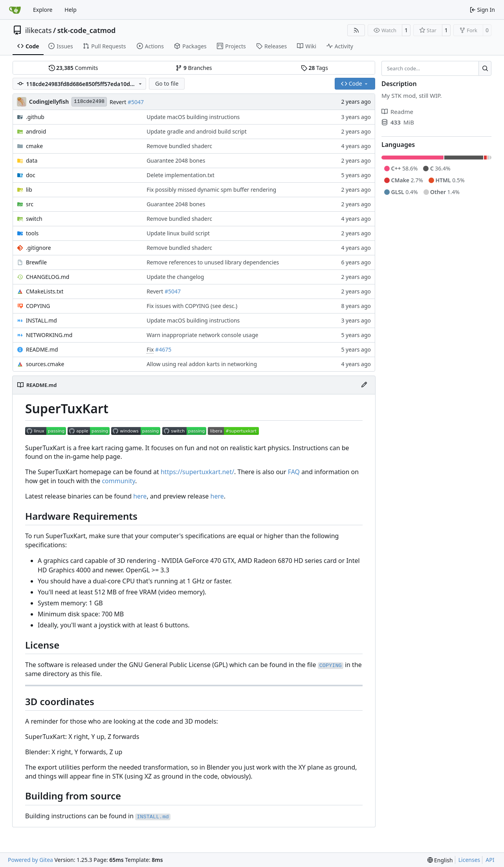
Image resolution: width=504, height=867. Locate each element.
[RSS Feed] (356, 30)
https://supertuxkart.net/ (197, 472)
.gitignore (38, 248)
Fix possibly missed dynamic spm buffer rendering (211, 190)
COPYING (38, 306)
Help (71, 10)
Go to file (167, 83)
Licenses (469, 860)
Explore (43, 10)
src (30, 204)
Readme (397, 112)
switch (34, 219)
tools (32, 233)
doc (31, 175)
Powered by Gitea (30, 860)
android (36, 131)
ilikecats (38, 30)
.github (35, 117)
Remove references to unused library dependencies (213, 262)
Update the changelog (175, 277)
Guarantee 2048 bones (176, 160)
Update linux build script (178, 233)
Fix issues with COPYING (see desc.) (192, 306)
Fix (150, 349)
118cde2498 (89, 102)
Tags (314, 68)
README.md (42, 349)
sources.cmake (45, 364)
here (140, 496)
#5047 (136, 102)
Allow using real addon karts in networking (202, 364)
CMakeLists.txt (45, 291)
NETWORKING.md (49, 335)
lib (29, 190)
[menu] (440, 860)
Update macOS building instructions (193, 117)
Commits (73, 68)
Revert (119, 102)
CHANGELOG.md (48, 277)
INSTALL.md (41, 320)
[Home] (15, 10)
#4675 (163, 349)
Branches (194, 68)
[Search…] (485, 68)
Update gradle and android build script (197, 131)
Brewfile (36, 262)
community (118, 481)
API (490, 860)
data (32, 160)
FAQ (294, 472)
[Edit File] (364, 385)
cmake (34, 146)
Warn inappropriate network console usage (202, 335)
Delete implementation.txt (181, 175)
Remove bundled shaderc (179, 146)
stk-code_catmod (87, 30)
